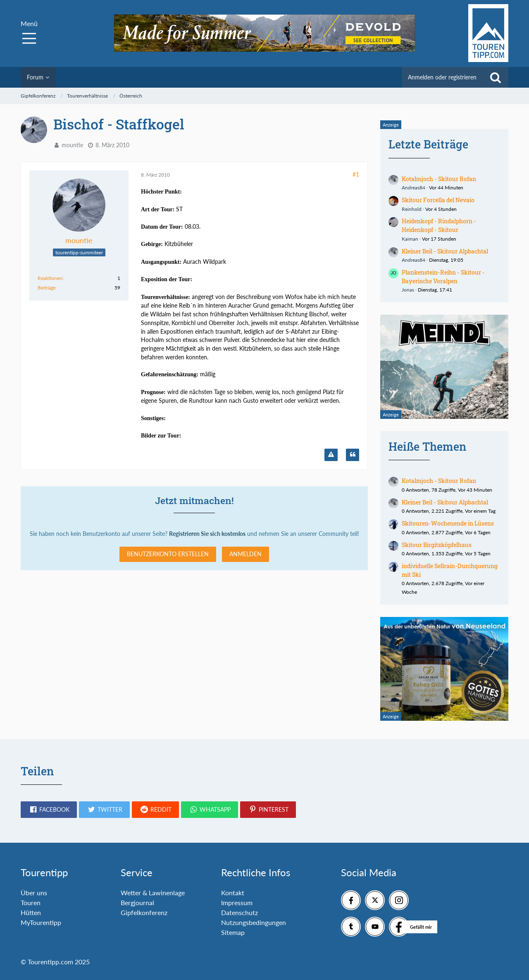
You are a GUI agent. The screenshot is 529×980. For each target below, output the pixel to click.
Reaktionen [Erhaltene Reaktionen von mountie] (50, 278)
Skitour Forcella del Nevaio (438, 200)
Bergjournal (137, 902)
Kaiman (410, 239)
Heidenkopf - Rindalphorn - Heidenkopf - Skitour (439, 225)
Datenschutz (239, 912)
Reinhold (412, 209)
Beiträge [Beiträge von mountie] (46, 288)
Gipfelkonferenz (144, 912)
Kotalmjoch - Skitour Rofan (439, 179)
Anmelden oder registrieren (442, 77)
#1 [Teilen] (356, 174)
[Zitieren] (353, 455)
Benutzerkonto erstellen (168, 554)
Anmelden (245, 554)
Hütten (31, 912)
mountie (72, 145)
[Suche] (496, 77)
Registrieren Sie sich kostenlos (207, 534)
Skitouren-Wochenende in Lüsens (448, 523)
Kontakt (233, 893)
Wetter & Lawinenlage (153, 893)
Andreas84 (413, 188)
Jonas (408, 290)
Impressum (237, 902)
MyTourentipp (41, 922)
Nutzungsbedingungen (254, 922)
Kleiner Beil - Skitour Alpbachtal (445, 251)
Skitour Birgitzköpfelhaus (437, 545)
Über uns (34, 893)
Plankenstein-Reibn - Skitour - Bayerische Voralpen (443, 277)
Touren (31, 902)
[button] (49, 810)
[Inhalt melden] (331, 455)
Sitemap (233, 932)
